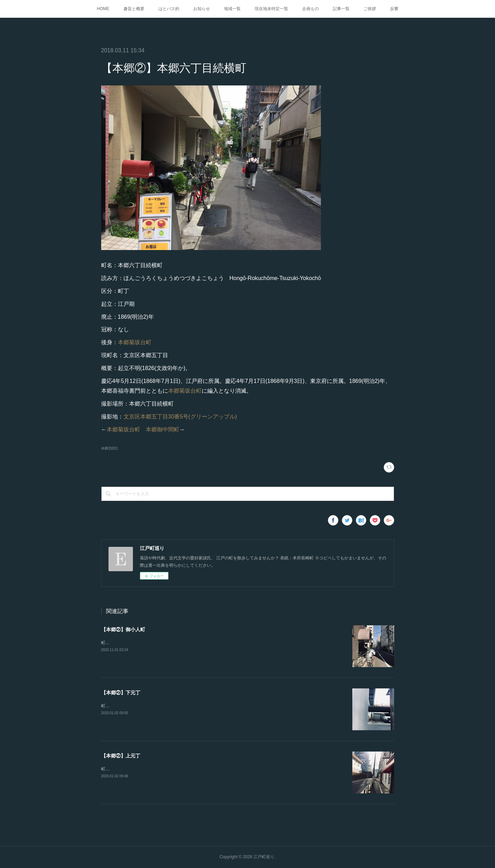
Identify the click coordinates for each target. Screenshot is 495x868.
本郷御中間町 (163, 429)
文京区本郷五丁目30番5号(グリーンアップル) (180, 417)
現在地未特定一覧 (271, 9)
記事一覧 (341, 9)
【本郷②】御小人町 (123, 629)
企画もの (310, 9)
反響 (394, 9)
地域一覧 (232, 9)
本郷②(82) (110, 448)
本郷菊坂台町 (135, 342)
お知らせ (202, 9)
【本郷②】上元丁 (121, 756)
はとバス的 (169, 9)
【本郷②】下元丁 (121, 693)
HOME (103, 9)
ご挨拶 (370, 9)
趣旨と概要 (134, 9)
